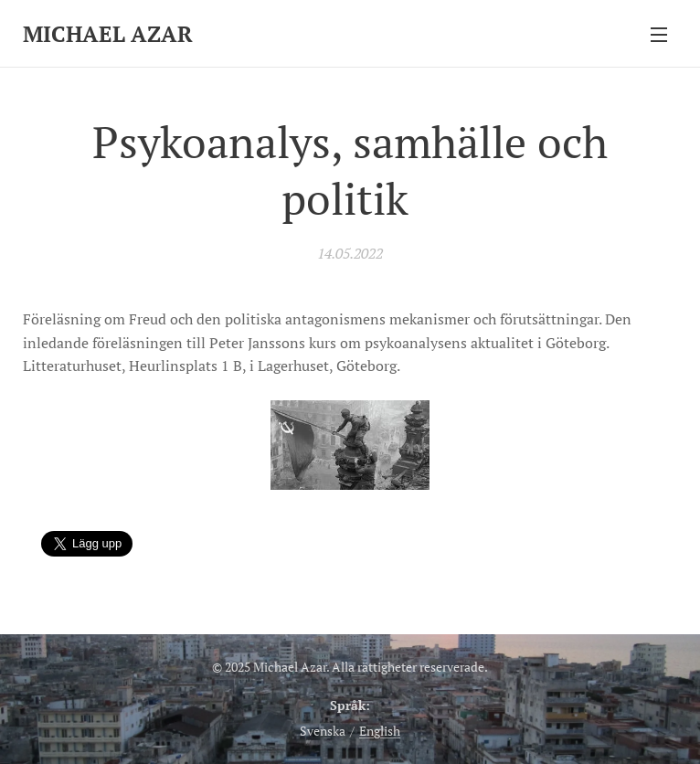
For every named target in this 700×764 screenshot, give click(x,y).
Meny (659, 35)
